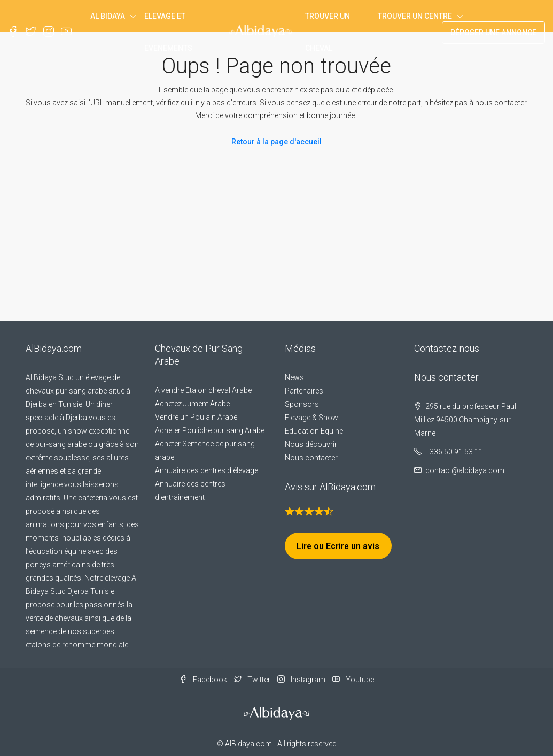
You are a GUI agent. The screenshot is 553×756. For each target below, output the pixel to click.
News (294, 377)
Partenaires (304, 391)
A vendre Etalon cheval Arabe (203, 390)
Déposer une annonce (493, 33)
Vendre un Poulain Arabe (196, 417)
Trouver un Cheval (328, 32)
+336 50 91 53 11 (454, 452)
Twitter (253, 680)
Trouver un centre (415, 16)
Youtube (353, 680)
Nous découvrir (311, 444)
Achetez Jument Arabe (192, 404)
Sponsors (302, 404)
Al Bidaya (108, 16)
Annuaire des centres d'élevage (207, 470)
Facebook (204, 680)
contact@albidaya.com (465, 470)
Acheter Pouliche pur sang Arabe (210, 430)
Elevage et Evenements (168, 32)
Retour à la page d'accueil (276, 142)
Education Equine (314, 431)
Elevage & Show (311, 418)
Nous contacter (311, 458)
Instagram (302, 680)
